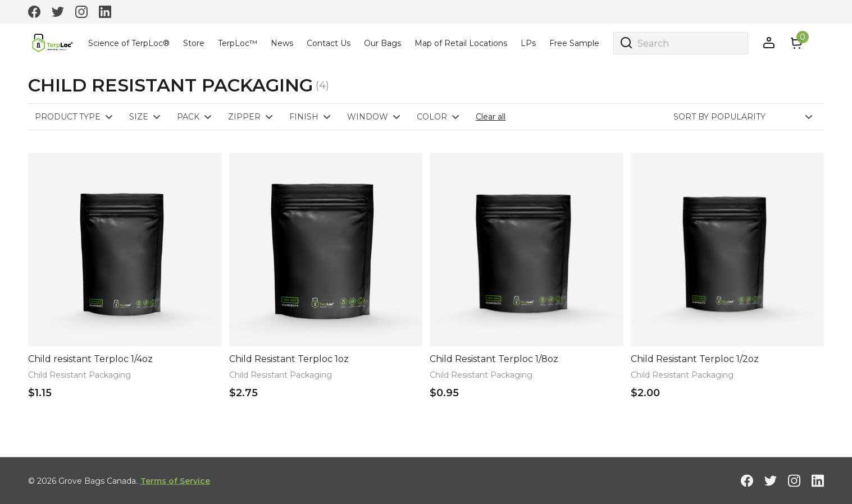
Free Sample (574, 43)
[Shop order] (749, 117)
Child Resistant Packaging (79, 375)
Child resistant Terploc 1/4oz (90, 359)
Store (194, 43)
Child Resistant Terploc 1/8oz (494, 359)
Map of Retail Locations (461, 43)
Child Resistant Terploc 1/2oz (695, 359)
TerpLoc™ (238, 43)
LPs (528, 43)
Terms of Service (175, 480)
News (282, 43)
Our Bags (382, 43)
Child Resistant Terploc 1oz (289, 359)
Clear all (491, 117)
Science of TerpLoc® (129, 43)
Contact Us (329, 43)
